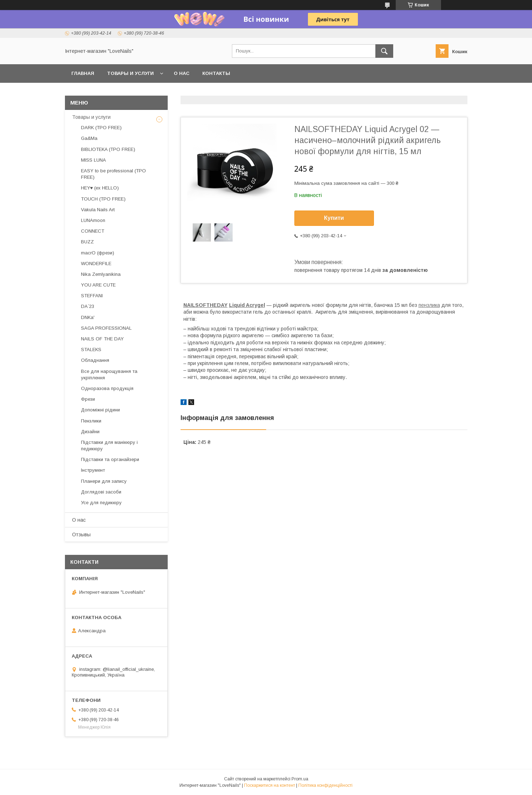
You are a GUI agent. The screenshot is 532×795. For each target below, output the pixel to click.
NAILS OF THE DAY (102, 339)
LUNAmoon (93, 220)
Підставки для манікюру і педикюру (109, 445)
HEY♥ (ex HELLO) (100, 188)
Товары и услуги (130, 73)
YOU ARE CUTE (98, 285)
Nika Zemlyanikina (101, 274)
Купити (334, 218)
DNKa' (88, 317)
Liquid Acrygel (247, 305)
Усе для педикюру (101, 503)
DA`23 (88, 306)
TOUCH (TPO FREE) (103, 199)
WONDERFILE (96, 264)
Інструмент (93, 470)
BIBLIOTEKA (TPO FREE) (108, 149)
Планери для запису (104, 481)
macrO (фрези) (98, 253)
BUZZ (87, 242)
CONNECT (93, 231)
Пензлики (91, 421)
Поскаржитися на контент (270, 785)
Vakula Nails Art (98, 210)
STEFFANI (92, 296)
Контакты (216, 73)
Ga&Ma (89, 138)
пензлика (429, 305)
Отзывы (81, 535)
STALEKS (91, 350)
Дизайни (90, 432)
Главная (83, 73)
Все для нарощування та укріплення (109, 374)
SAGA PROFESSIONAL (106, 328)
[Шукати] (384, 51)
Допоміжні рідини (100, 410)
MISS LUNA (93, 160)
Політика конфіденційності (325, 785)
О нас (182, 73)
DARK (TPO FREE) (101, 128)
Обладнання (95, 360)
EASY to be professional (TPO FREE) (113, 174)
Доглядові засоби (101, 492)
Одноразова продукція (107, 388)
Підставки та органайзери (110, 459)
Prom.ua (300, 779)
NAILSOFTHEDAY (206, 305)
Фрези (88, 399)
